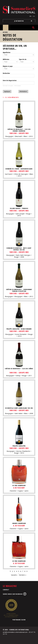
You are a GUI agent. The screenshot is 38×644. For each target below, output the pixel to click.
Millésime (6, 59)
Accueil (5, 32)
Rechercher (6, 73)
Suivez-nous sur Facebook (13, 594)
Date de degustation (10, 80)
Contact (6, 590)
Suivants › (14, 575)
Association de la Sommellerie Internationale (11, 608)
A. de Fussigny (19, 526)
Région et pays (8, 66)
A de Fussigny (19, 488)
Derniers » (23, 575)
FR (30, 16)
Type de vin (23, 59)
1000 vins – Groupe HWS (19, 133)
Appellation (7, 52)
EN (34, 16)
